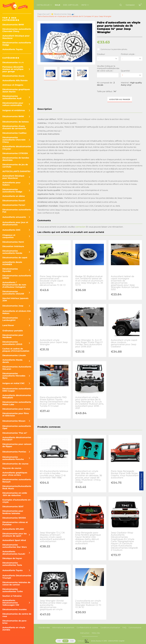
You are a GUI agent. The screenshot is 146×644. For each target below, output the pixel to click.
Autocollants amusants (14, 217)
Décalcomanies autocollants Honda (12, 252)
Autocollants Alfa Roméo (15, 80)
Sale (58, 5)
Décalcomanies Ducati (14, 201)
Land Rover (8, 325)
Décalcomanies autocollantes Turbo (13, 590)
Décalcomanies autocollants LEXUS (12, 343)
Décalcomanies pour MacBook (13, 336)
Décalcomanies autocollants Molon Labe (17, 403)
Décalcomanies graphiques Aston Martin (16, 91)
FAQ (124, 628)
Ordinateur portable (13, 331)
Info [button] (85, 5)
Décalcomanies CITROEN (15, 153)
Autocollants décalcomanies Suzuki (14, 553)
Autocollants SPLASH (13, 529)
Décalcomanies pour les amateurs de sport (15, 535)
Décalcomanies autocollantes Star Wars (15, 546)
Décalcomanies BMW (13, 25)
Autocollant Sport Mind (14, 540)
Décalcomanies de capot (15, 258)
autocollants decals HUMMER (12, 263)
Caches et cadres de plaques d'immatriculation (16, 350)
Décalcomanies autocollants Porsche (13, 458)
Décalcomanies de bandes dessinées (16, 159)
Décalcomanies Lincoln (14, 355)
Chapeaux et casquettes (9, 236)
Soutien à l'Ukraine (12, 596)
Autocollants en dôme (14, 196)
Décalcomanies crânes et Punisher (15, 523)
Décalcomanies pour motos (16, 409)
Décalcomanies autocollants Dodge (17, 44)
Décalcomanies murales (15, 609)
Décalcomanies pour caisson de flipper (17, 445)
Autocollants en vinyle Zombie (14, 629)
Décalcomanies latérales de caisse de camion (16, 584)
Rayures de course (12, 468)
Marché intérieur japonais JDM (15, 299)
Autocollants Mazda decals (12, 361)
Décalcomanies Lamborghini (10, 319)
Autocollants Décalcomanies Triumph (17, 577)
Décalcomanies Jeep (13, 306)
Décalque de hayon (12, 558)
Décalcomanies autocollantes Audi (12, 97)
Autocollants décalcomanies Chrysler (17, 148)
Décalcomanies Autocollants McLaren (17, 368)
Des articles (71, 5)
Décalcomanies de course (15, 464)
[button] (51, 74)
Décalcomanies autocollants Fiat (17, 211)
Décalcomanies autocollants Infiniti (17, 277)
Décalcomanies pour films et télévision (16, 415)
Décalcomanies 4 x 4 (13, 62)
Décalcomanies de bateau (16, 122)
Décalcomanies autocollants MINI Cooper (17, 390)
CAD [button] (72, 641)
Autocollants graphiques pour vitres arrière (15, 474)
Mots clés (96, 633)
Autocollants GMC (11, 230)
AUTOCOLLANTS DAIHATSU (16, 171)
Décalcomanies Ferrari (14, 205)
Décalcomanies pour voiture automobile (13, 104)
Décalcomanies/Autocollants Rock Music (17, 487)
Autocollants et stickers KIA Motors (17, 312)
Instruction (85, 633)
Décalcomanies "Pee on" (15, 433)
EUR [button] (65, 641)
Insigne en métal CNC (14, 383)
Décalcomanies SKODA (14, 518)
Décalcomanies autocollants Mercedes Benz (14, 376)
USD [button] (59, 641)
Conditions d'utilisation (110, 628)
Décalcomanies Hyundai (10, 270)
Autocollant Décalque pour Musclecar (16, 37)
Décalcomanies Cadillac (14, 133)
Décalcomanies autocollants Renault (17, 481)
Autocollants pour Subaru (11, 184)
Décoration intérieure (13, 246)
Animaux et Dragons (13, 85)
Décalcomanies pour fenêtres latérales (13, 512)
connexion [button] (80, 227)
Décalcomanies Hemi (13, 242)
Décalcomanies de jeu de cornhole (15, 166)
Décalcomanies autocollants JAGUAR (13, 293)
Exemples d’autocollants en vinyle (16, 501)
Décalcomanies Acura (13, 76)
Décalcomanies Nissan (14, 421)
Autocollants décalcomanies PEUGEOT (17, 439)
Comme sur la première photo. (112, 49)
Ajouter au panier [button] (120, 99)
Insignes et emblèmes (14, 110)
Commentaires (135, 628)
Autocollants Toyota (12, 49)
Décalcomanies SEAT (13, 507)
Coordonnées (44, 628)
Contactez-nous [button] (141, 481)
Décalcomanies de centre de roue (17, 615)
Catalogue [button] (44, 5)
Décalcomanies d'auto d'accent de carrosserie (14, 127)
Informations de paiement (63, 628)
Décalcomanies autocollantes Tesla (12, 564)
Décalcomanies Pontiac (14, 452)
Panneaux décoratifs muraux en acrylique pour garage (13, 69)
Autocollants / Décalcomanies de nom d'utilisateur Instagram (14, 285)
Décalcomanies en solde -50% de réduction (15, 494)
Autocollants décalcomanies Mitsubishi (17, 396)
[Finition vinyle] (132, 59)
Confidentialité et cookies (87, 628)
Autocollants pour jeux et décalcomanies (15, 223)
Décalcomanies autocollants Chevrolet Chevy (17, 30)
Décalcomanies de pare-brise (15, 622)
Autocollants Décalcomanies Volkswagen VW (11, 603)
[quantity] (132, 75)
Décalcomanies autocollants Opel (17, 427)
